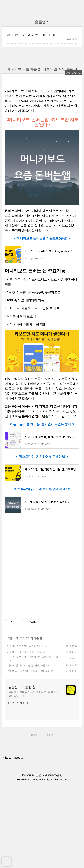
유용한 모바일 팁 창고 (24, 687)
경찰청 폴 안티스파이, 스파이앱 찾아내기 (28, 671)
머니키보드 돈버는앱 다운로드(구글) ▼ (44, 238)
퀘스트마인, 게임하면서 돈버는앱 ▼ (44, 457)
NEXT (50, 735)
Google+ (63, 779)
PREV (34, 735)
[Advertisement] (42, 571)
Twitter (34, 779)
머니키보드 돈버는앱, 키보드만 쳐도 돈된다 (32, 35)
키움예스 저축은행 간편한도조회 (24, 652)
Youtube (54, 779)
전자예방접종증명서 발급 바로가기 (25, 646)
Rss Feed (21, 779)
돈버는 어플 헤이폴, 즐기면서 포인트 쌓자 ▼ (44, 424)
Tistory (38, 775)
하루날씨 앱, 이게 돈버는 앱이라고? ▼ (44, 489)
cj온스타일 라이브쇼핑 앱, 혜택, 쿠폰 (26, 665)
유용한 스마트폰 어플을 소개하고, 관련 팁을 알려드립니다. (34, 694)
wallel (59, 775)
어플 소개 (13, 638)
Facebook (43, 779)
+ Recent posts (13, 758)
